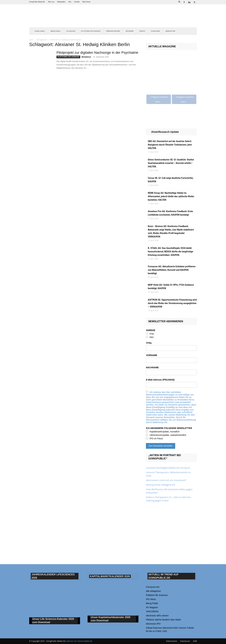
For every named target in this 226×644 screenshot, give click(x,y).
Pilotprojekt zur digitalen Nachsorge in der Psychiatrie (97, 53)
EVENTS (142, 31)
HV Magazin (71, 31)
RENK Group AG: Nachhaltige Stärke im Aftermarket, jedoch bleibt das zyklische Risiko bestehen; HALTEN (171, 196)
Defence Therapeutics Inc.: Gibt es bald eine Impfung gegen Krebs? (168, 499)
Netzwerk (130, 31)
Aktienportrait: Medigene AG (160, 485)
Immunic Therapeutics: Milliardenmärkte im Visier (168, 474)
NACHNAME (152, 367)
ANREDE (151, 330)
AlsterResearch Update (165, 132)
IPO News (151, 599)
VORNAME (152, 355)
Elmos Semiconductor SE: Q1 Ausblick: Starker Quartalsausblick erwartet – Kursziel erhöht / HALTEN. (171, 163)
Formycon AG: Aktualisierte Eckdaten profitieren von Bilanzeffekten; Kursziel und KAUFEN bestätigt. (172, 270)
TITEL (149, 343)
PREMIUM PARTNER (113, 31)
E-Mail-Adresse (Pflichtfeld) (160, 380)
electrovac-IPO (153, 624)
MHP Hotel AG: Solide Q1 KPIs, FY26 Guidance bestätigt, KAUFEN (171, 287)
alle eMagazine (153, 591)
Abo (70, 2)
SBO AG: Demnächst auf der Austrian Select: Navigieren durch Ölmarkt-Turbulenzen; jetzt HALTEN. (170, 145)
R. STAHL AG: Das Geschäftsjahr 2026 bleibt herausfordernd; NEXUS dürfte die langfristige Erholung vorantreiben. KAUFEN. (171, 252)
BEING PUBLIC (56, 31)
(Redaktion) (86, 57)
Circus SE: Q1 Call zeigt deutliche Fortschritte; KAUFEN (171, 180)
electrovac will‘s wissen (157, 616)
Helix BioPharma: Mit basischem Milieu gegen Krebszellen (169, 491)
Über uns (51, 2)
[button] (179, 2)
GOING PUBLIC (40, 31)
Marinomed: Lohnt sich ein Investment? (166, 480)
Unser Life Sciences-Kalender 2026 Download (53, 621)
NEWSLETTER (170, 31)
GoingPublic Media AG (37, 2)
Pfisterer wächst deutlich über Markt (163, 620)
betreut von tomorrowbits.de (79, 641)
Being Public (152, 603)
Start (31, 40)
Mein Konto (86, 2)
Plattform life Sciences (157, 595)
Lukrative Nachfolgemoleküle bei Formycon (168, 468)
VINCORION (152, 611)
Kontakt (77, 2)
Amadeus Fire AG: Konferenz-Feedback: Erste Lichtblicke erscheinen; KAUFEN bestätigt (170, 213)
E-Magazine (155, 31)
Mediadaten (61, 2)
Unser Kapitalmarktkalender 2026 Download (111, 619)
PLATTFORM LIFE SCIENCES (91, 31)
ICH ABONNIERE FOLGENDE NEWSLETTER (169, 428)
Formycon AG (153, 587)
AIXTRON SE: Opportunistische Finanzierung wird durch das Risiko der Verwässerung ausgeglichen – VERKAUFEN (172, 303)
